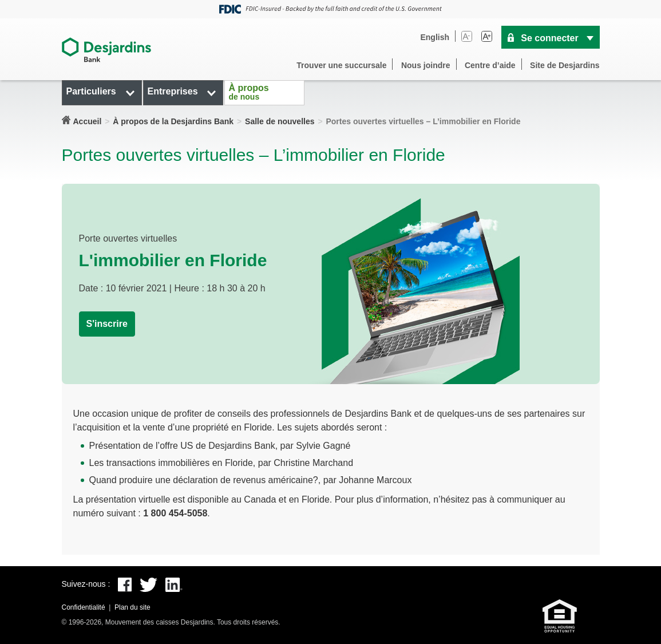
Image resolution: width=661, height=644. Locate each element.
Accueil (88, 121)
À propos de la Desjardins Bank (173, 121)
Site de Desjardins (565, 65)
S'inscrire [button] (107, 324)
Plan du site (132, 607)
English (435, 37)
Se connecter (549, 38)
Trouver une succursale (341, 65)
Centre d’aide (490, 65)
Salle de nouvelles (280, 121)
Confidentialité (84, 607)
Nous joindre (426, 65)
